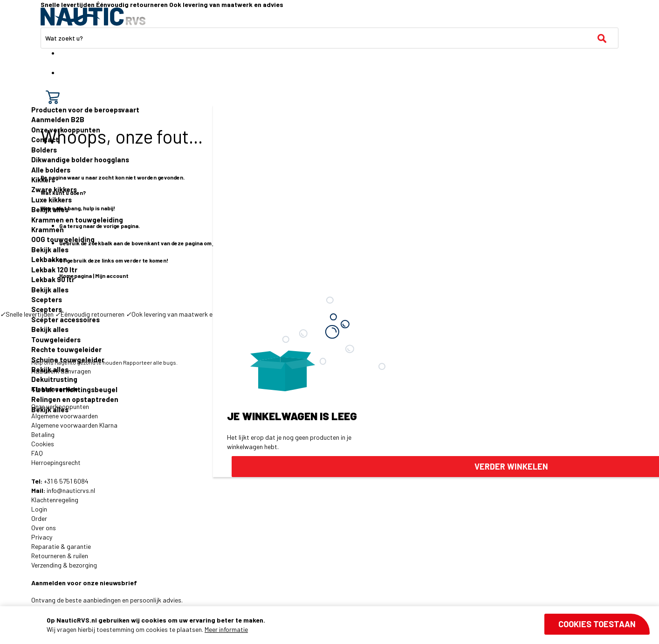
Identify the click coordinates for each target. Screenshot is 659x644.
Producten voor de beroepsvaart (85, 110)
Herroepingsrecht (56, 462)
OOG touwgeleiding (63, 239)
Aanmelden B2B (58, 119)
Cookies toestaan (597, 624)
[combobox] (329, 38)
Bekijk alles (50, 209)
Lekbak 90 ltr (53, 279)
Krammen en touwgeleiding (77, 220)
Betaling (43, 434)
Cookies (43, 444)
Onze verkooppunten (66, 130)
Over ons (44, 528)
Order (39, 518)
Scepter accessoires (65, 319)
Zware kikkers (54, 189)
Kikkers (43, 180)
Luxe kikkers (51, 200)
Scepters (47, 299)
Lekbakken (49, 259)
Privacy (42, 537)
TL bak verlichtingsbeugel (74, 389)
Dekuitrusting (54, 379)
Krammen (48, 229)
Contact (45, 139)
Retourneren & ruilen (60, 556)
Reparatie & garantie (61, 546)
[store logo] (93, 17)
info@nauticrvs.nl (71, 490)
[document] (348, 625)
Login (39, 509)
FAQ (37, 453)
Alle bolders (51, 170)
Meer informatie (226, 629)
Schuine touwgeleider (68, 360)
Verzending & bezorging (64, 565)
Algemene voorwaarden (65, 416)
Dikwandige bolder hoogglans (80, 159)
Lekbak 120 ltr (54, 270)
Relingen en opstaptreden (75, 399)
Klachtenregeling (55, 500)
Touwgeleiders (56, 339)
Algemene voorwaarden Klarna (74, 425)
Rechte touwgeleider (66, 349)
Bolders (44, 150)
